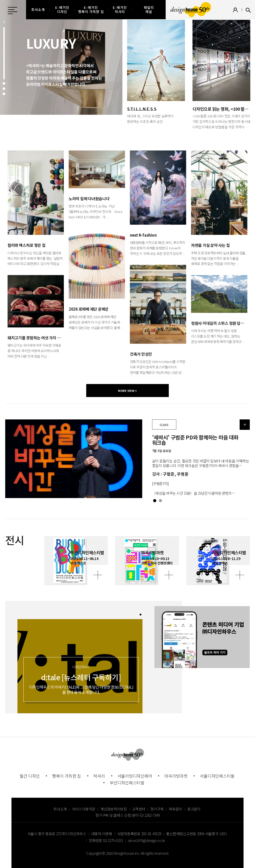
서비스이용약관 (83, 809)
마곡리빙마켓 (176, 776)
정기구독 (157, 809)
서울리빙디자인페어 (135, 776)
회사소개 (60, 809)
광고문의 (194, 809)
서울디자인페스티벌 (217, 776)
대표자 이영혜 (102, 834)
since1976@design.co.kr (147, 840)
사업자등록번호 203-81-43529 (139, 834)
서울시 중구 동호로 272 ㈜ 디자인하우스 (57, 834)
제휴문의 (175, 809)
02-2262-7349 (150, 815)
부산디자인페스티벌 (127, 783)
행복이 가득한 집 (67, 776)
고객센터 (139, 809)
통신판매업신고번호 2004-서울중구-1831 (196, 834)
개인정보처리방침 (114, 809)
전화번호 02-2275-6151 (106, 840)
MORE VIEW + (127, 391)
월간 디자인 (30, 776)
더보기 (245, 425)
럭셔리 (99, 776)
